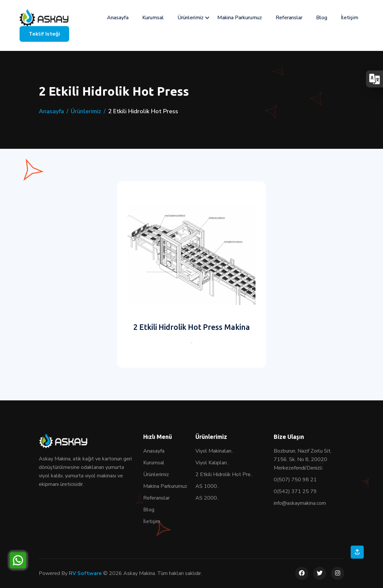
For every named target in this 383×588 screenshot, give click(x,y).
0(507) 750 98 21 (295, 480)
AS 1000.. (207, 486)
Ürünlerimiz (191, 18)
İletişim (350, 18)
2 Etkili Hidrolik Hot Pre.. (224, 474)
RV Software (85, 573)
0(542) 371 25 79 (295, 491)
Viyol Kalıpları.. (212, 463)
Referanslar (289, 18)
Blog (322, 18)
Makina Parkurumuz (240, 18)
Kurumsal (153, 18)
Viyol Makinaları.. (214, 451)
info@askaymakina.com (300, 503)
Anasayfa (118, 18)
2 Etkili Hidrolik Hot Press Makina (192, 327)
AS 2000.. (207, 498)
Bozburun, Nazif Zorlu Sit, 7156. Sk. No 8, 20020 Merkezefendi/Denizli (303, 459)
